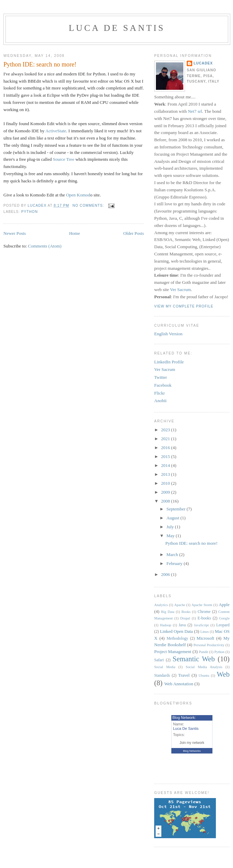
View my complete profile (184, 306)
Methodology (177, 638)
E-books (204, 618)
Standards (162, 676)
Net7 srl (195, 111)
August (174, 518)
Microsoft (205, 638)
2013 (166, 474)
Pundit (204, 652)
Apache (180, 605)
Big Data (168, 612)
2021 (166, 439)
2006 (166, 574)
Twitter (161, 377)
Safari (159, 660)
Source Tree (63, 159)
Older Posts (134, 233)
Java (182, 625)
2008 (166, 501)
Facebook (163, 385)
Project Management (173, 652)
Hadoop (166, 625)
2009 (166, 492)
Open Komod (78, 195)
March (173, 554)
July (171, 527)
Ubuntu (204, 676)
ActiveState (56, 131)
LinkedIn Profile (169, 362)
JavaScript (201, 625)
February (175, 563)
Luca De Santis (117, 28)
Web (223, 674)
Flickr (160, 393)
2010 (166, 483)
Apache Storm (202, 605)
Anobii (160, 401)
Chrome (204, 612)
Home (75, 233)
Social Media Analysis (204, 667)
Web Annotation (179, 684)
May (171, 536)
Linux (205, 632)
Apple (224, 605)
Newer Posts (15, 233)
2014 (166, 465)
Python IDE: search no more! (40, 64)
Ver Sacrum (180, 290)
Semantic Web (194, 659)
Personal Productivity (209, 645)
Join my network (192, 743)
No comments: (89, 206)
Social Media (165, 667)
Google (224, 618)
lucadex (203, 63)
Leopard (223, 625)
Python (29, 212)
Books (186, 612)
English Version (168, 334)
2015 (166, 456)
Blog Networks (192, 751)
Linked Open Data (176, 631)
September (177, 509)
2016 (166, 448)
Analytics (161, 605)
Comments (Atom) (45, 246)
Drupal (185, 618)
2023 (166, 430)
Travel (184, 675)
